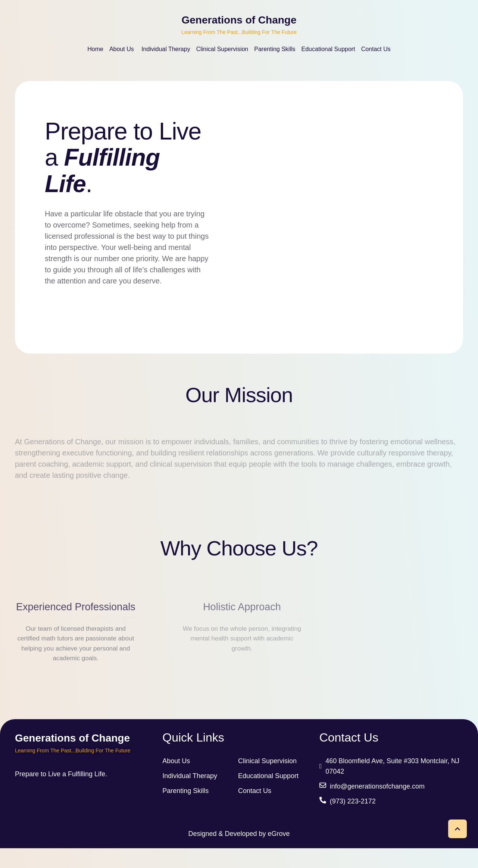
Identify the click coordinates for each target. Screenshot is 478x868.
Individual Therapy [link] (190, 796)
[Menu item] (95, 49)
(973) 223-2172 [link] (353, 821)
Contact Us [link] (255, 811)
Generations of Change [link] (239, 20)
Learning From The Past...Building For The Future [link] (239, 32)
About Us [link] (176, 781)
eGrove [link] (279, 853)
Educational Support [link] (268, 796)
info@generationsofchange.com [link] (377, 806)
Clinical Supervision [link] (267, 781)
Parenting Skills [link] (185, 811)
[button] (457, 829)
